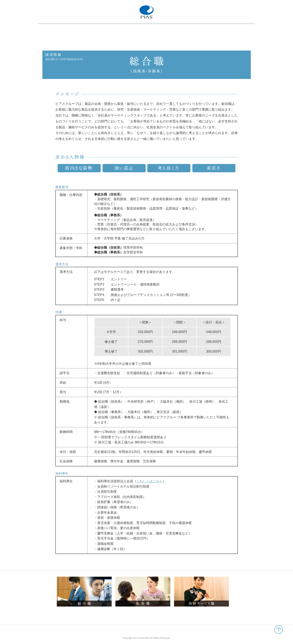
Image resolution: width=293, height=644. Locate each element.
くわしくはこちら (149, 481)
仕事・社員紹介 (106, 39)
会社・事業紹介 (50, 39)
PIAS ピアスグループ (147, 12)
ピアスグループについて (78, 39)
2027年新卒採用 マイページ (205, 39)
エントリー (239, 39)
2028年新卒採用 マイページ (205, 30)
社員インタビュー (131, 39)
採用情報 (151, 39)
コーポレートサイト (239, 30)
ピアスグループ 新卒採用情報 (68, 29)
